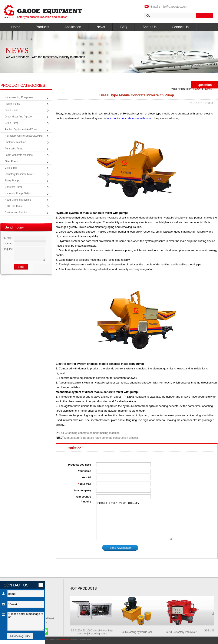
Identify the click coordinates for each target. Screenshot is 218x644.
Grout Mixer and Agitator (19, 117)
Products (42, 27)
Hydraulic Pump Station (18, 193)
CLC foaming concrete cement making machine (90, 433)
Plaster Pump (12, 104)
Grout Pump (12, 123)
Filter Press (11, 161)
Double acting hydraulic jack (138, 632)
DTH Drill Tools (13, 206)
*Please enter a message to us (26, 621)
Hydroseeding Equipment (19, 97)
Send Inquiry (14, 227)
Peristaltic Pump (14, 149)
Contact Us (180, 27)
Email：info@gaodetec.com (166, 7)
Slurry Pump (12, 181)
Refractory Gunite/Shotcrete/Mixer (24, 136)
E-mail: (7, 238)
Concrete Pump (14, 187)
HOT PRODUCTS (83, 588)
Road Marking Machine (18, 200)
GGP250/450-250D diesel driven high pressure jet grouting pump (93, 632)
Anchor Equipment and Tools (21, 129)
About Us (149, 27)
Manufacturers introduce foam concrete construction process (101, 438)
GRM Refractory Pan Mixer (183, 632)
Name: (7, 243)
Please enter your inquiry (134, 521)
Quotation (205, 85)
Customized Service (16, 213)
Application (73, 27)
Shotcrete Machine (15, 142)
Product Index (54, 640)
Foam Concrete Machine (19, 155)
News (101, 27)
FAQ (124, 27)
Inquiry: (8, 249)
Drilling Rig (11, 168)
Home (16, 27)
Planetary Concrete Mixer (19, 174)
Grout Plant (11, 110)
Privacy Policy (65, 640)
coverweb (88, 640)
